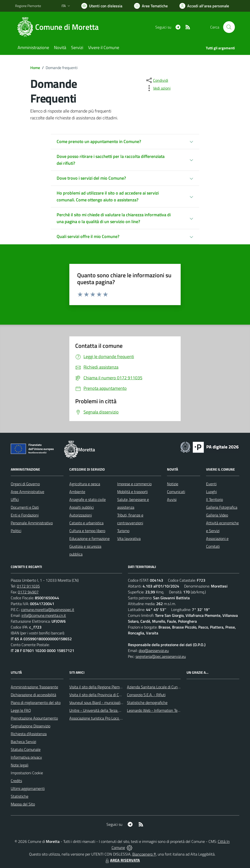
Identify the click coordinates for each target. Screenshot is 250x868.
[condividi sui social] (157, 80)
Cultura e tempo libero (87, 531)
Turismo (123, 531)
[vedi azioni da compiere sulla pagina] (158, 88)
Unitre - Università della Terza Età (97, 710)
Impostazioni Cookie (27, 773)
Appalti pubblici (82, 507)
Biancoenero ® (144, 854)
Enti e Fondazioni (25, 515)
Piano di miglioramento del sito (36, 703)
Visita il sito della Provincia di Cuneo (98, 695)
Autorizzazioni (81, 515)
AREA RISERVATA (122, 860)
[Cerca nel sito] (229, 27)
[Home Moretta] (60, 27)
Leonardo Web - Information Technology (160, 710)
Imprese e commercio (134, 484)
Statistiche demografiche (147, 703)
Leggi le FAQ (21, 710)
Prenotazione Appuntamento (34, 718)
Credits (16, 781)
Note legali (20, 765)
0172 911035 (28, 586)
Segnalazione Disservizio (31, 726)
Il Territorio (214, 499)
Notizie (173, 484)
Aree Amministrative (27, 492)
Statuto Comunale (26, 749)
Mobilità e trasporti (132, 492)
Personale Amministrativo (32, 523)
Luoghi (211, 492)
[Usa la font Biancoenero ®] (102, 6)
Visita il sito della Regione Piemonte (98, 687)
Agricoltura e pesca (85, 484)
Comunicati (176, 492)
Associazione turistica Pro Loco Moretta (101, 718)
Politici (16, 531)
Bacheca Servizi (23, 742)
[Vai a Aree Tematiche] (151, 6)
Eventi (211, 484)
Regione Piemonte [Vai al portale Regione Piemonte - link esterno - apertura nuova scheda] (28, 6)
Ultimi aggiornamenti (28, 788)
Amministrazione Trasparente (34, 687)
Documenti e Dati (25, 507)
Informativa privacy (26, 757)
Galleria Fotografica (222, 507)
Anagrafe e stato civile (88, 499)
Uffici (15, 499)
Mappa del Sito (23, 804)
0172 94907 (28, 592)
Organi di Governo (25, 484)
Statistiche (20, 796)
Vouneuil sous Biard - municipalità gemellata (105, 703)
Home (35, 68)
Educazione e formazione (89, 538)
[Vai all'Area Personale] (204, 6)
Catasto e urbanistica (86, 523)
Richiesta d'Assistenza (29, 734)
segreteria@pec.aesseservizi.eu (161, 656)
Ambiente (77, 492)
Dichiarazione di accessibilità (33, 695)
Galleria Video (217, 515)
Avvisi (172, 499)
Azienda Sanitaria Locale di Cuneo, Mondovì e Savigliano (172, 687)
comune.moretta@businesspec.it (48, 610)
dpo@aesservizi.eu (154, 651)
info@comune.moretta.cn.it (44, 615)
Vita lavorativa (129, 538)
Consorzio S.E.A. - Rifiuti (146, 695)
